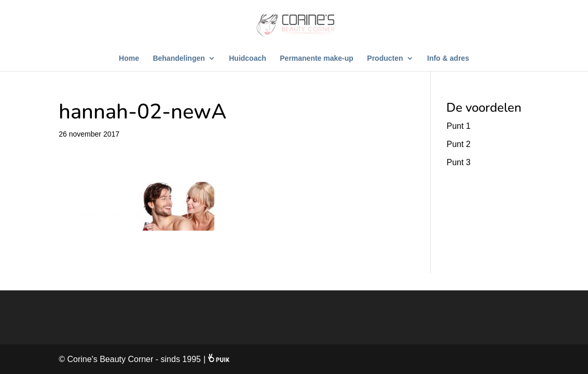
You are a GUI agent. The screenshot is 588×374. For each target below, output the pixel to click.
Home (129, 58)
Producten (385, 58)
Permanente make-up (317, 58)
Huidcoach (248, 58)
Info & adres (448, 58)
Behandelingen (179, 58)
